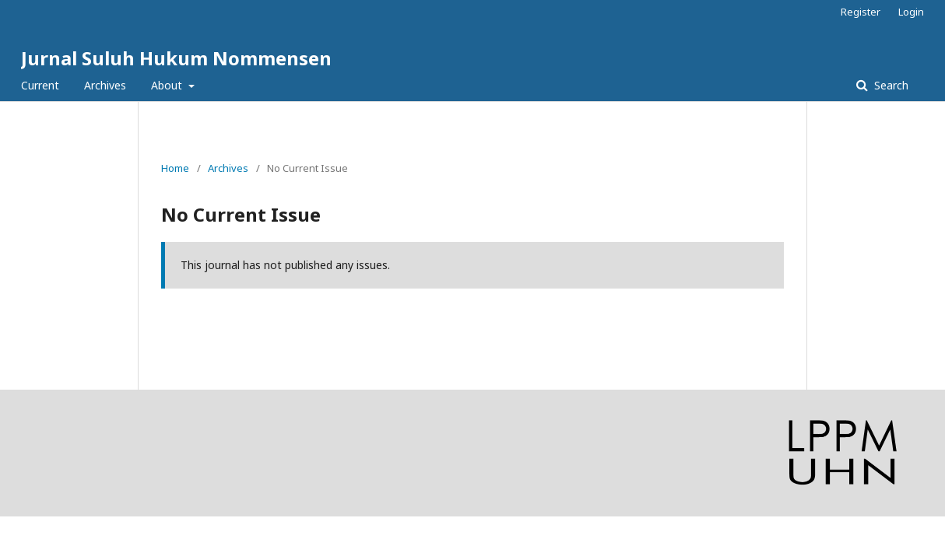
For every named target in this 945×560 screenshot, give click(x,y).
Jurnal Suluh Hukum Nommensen (176, 58)
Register (861, 12)
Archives (105, 85)
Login (911, 12)
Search (890, 85)
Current (40, 85)
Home (175, 168)
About (168, 85)
